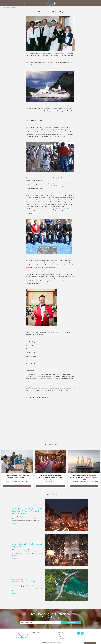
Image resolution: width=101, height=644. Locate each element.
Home (18, 3)
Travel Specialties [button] (25, 3)
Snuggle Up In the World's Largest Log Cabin (21, 545)
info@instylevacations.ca (39, 632)
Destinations (34, 3)
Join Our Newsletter (90, 643)
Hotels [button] (40, 3)
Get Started (71, 622)
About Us (74, 3)
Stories (69, 3)
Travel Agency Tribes (58, 642)
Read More (9, 523)
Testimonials (61, 638)
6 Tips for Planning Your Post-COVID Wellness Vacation (19, 581)
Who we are (61, 632)
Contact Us (80, 3)
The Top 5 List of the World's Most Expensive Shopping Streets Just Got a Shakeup (21, 511)
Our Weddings (62, 3)
